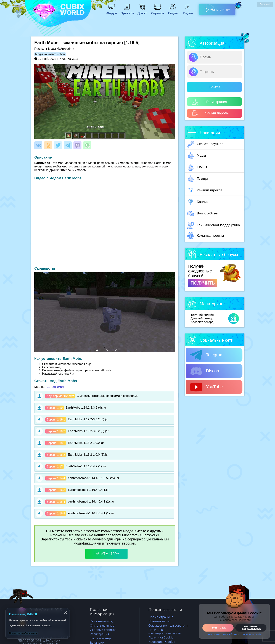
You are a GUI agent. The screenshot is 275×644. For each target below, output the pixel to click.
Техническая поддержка (214, 225)
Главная (40, 49)
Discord (205, 371)
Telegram (207, 355)
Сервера (157, 12)
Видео (188, 12)
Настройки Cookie (162, 642)
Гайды (173, 12)
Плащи (198, 179)
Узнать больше (231, 635)
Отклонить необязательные (251, 628)
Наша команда (101, 638)
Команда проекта (206, 236)
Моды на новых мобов (50, 54)
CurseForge (55, 387)
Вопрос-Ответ (203, 214)
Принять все (218, 628)
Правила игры (159, 621)
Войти (214, 87)
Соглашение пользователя (168, 626)
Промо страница (161, 617)
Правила (127, 12)
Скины (197, 167)
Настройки (214, 635)
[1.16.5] (132, 43)
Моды (197, 156)
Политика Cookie (161, 638)
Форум (112, 12)
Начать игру (217, 8)
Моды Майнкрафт (60, 49)
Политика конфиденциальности (165, 632)
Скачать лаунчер (205, 144)
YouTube (206, 387)
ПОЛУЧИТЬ (203, 283)
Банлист (199, 202)
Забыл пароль (210, 113)
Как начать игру (102, 621)
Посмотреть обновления (23, 633)
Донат (142, 12)
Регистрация (209, 102)
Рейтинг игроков (205, 190)
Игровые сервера (103, 630)
